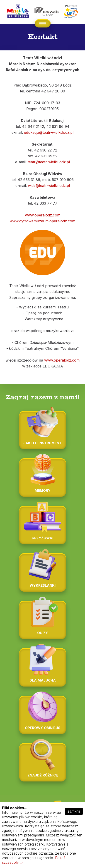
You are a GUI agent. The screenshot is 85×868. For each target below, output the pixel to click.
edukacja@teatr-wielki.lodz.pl (49, 132)
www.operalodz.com (43, 215)
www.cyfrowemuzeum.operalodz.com (42, 221)
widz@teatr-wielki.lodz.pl (49, 186)
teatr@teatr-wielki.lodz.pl (49, 162)
